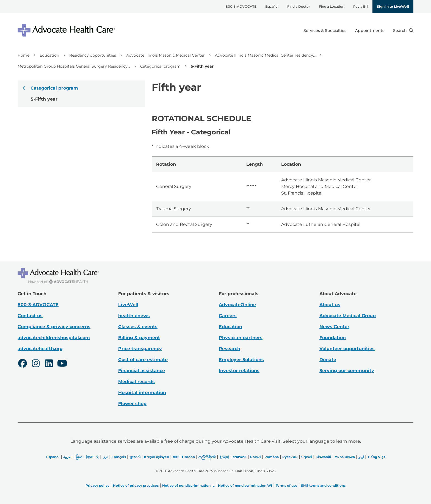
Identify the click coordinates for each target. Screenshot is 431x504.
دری (105, 457)
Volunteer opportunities (347, 349)
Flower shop (132, 404)
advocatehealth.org (40, 349)
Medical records (136, 382)
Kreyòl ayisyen (157, 457)
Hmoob (188, 457)
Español (272, 6)
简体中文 (92, 457)
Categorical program (160, 66)
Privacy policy (97, 485)
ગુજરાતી (135, 457)
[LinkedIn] (49, 364)
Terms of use (287, 485)
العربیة (68, 457)
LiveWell (128, 305)
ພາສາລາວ (240, 457)
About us (330, 305)
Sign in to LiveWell (393, 6)
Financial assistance (142, 371)
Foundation (333, 338)
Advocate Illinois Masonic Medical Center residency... (265, 55)
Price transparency (140, 349)
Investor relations (239, 371)
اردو (361, 457)
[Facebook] (23, 364)
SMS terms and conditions (323, 485)
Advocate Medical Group (348, 316)
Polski (255, 457)
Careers (228, 316)
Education (49, 55)
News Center (334, 327)
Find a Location (332, 6)
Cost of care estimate (143, 360)
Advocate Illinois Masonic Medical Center (165, 55)
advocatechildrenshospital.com (54, 338)
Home (24, 55)
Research (230, 349)
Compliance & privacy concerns (54, 327)
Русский (290, 457)
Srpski (307, 457)
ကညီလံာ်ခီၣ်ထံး (207, 457)
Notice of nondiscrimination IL (188, 485)
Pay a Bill (361, 6)
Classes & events (138, 327)
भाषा (176, 457)
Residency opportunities (93, 55)
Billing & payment (139, 338)
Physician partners (241, 338)
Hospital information (142, 393)
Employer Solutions (241, 360)
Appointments (370, 31)
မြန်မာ (79, 457)
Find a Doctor (299, 6)
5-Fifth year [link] (202, 66)
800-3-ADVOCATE (241, 6)
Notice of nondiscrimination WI (245, 485)
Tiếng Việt (376, 457)
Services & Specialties (325, 31)
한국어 (224, 457)
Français (119, 457)
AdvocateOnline (237, 305)
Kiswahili (323, 457)
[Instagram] (36, 364)
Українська (345, 457)
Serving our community (347, 371)
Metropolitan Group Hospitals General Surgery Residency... (74, 66)
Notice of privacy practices (136, 485)
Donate (328, 360)
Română (272, 457)
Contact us (30, 316)
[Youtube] (62, 364)
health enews (134, 316)
